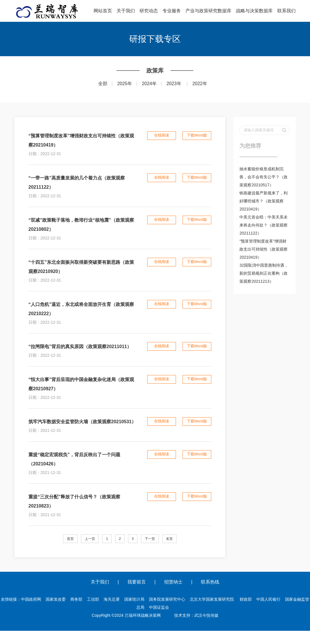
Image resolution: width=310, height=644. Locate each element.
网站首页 (103, 11)
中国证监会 (159, 607)
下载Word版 (197, 135)
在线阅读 (162, 135)
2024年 (149, 84)
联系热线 (210, 582)
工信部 (93, 599)
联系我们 (286, 11)
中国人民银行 (268, 599)
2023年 (174, 84)
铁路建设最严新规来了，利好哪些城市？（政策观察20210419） (263, 201)
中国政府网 (31, 599)
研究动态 (149, 11)
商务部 (76, 599)
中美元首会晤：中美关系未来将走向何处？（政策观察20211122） (263, 225)
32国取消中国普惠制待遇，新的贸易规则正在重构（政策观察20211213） (264, 273)
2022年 (200, 84)
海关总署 (112, 599)
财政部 (246, 599)
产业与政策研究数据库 (208, 11)
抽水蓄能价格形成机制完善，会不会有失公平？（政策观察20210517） (263, 177)
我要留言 (137, 582)
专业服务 (172, 11)
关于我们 (126, 11)
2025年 (125, 84)
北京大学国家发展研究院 (212, 599)
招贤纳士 (173, 582)
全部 (103, 84)
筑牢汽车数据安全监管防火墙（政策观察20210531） (82, 422)
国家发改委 (56, 599)
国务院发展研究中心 (167, 599)
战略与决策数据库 (254, 11)
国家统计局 (134, 599)
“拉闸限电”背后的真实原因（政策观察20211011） (80, 347)
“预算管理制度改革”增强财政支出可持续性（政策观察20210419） (263, 249)
